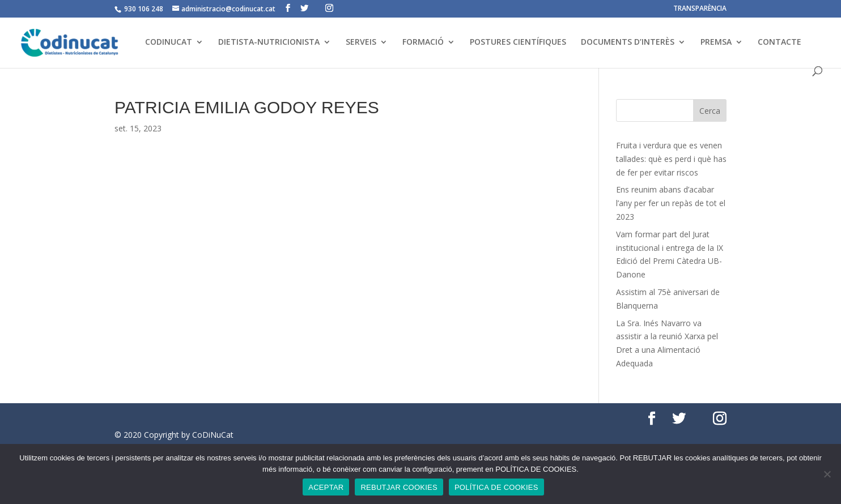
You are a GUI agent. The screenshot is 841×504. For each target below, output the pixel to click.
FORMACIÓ (423, 42)
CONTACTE (780, 42)
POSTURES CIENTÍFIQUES (518, 42)
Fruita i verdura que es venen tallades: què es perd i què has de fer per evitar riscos (671, 159)
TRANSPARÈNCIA (700, 9)
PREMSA (716, 42)
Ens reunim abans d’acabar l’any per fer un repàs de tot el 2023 (671, 203)
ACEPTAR (326, 487)
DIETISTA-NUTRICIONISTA (269, 42)
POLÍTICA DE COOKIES (496, 487)
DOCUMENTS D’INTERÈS (628, 42)
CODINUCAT (169, 42)
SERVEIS (361, 42)
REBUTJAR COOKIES (399, 487)
